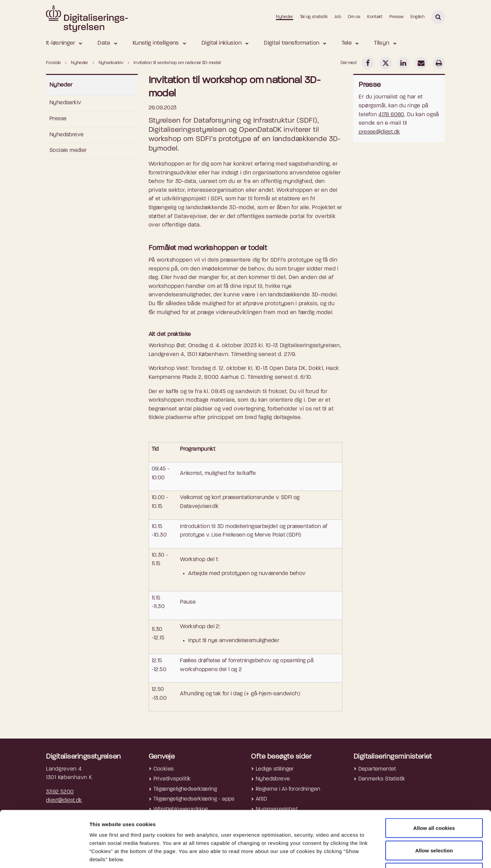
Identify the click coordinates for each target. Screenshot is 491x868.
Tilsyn (382, 43)
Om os (354, 17)
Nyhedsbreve (66, 135)
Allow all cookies (434, 779)
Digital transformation (292, 43)
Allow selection (434, 801)
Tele (347, 43)
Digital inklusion (221, 43)
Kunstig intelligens (156, 43)
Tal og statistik (314, 17)
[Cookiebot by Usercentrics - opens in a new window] (44, 855)
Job (338, 17)
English (418, 17)
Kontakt (375, 17)
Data (104, 43)
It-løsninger (61, 43)
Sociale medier (68, 151)
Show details (362, 855)
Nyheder (284, 17)
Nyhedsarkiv (65, 103)
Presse (397, 17)
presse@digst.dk (379, 132)
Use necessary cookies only (434, 823)
